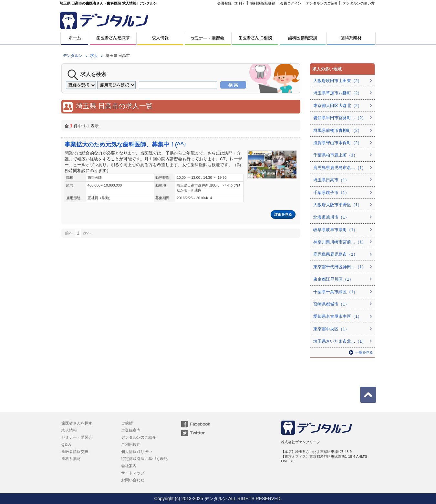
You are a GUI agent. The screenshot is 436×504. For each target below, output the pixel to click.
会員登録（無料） (232, 3)
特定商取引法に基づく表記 (144, 459)
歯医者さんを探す (77, 423)
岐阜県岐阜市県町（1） (335, 230)
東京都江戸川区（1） (333, 279)
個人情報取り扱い (137, 452)
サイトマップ (133, 473)
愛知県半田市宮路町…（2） (340, 118)
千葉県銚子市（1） (331, 193)
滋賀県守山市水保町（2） (337, 143)
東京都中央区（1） (331, 329)
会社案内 (129, 466)
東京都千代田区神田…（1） (340, 267)
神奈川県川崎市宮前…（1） (340, 242)
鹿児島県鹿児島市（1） (335, 254)
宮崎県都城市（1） (331, 304)
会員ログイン (291, 3)
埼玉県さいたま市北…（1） (340, 341)
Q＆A (66, 445)
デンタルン (73, 56)
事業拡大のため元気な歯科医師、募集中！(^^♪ (126, 145)
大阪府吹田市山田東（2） (337, 81)
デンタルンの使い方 (359, 3)
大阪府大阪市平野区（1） (337, 205)
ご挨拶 (127, 423)
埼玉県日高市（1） (331, 180)
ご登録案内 (131, 430)
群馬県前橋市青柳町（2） (337, 130)
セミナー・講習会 (77, 437)
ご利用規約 (131, 445)
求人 (94, 56)
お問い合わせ (133, 480)
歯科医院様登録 (263, 3)
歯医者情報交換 (75, 452)
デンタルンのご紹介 (322, 3)
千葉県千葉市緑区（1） (335, 292)
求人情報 (69, 430)
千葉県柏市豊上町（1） (335, 155)
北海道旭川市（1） (331, 217)
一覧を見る (364, 352)
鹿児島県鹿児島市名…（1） (340, 168)
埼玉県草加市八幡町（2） (337, 93)
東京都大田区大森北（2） (337, 106)
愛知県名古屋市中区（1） (337, 316)
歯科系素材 (71, 459)
